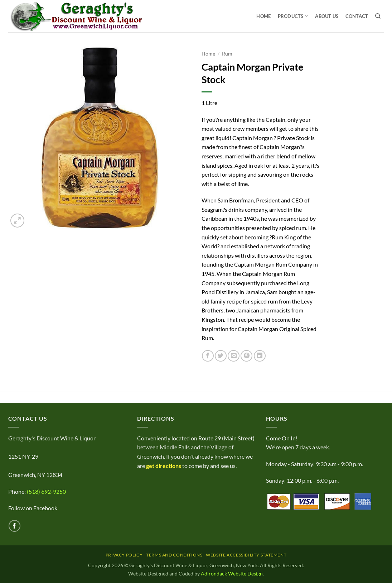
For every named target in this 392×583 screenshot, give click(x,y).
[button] (17, 221)
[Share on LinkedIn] (260, 356)
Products (293, 16)
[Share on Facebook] (208, 356)
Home (263, 16)
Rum (227, 54)
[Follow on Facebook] (14, 526)
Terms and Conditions (174, 555)
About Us (327, 16)
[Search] (378, 16)
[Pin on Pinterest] (246, 356)
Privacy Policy (124, 555)
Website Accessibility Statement (246, 555)
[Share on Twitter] (221, 356)
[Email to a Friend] (234, 356)
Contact (357, 16)
